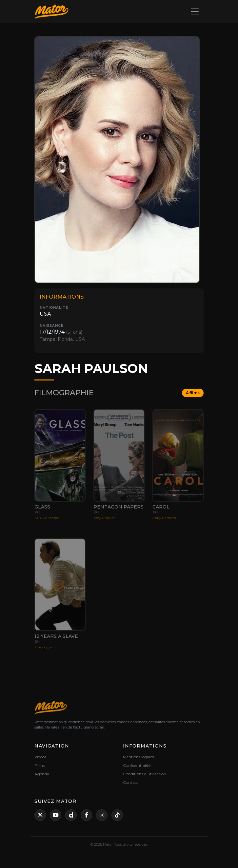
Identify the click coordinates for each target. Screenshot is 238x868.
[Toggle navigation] (195, 11)
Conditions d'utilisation (145, 774)
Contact (131, 782)
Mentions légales (138, 757)
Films (40, 765)
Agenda (42, 774)
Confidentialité (137, 765)
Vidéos (40, 757)
